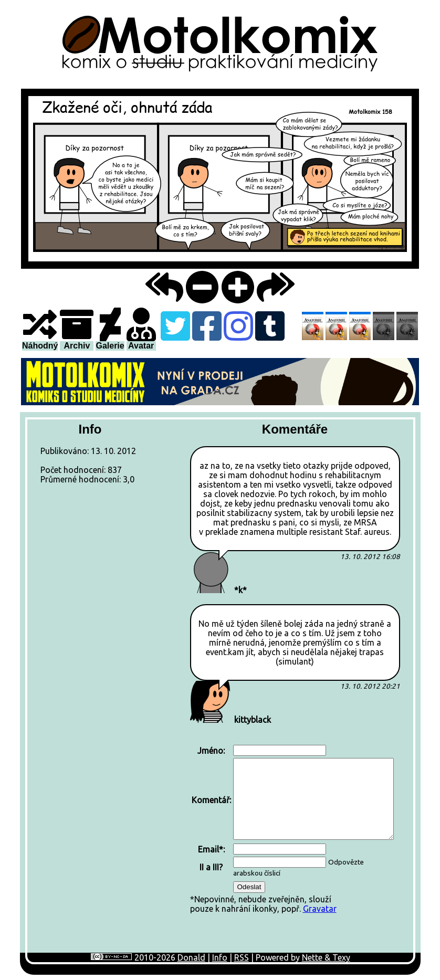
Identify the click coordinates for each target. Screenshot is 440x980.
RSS (242, 957)
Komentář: (211, 800)
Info (220, 957)
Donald (191, 957)
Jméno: (211, 751)
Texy (341, 957)
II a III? (211, 867)
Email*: (211, 849)
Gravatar (320, 909)
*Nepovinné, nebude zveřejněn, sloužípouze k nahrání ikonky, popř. (293, 828)
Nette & (317, 957)
